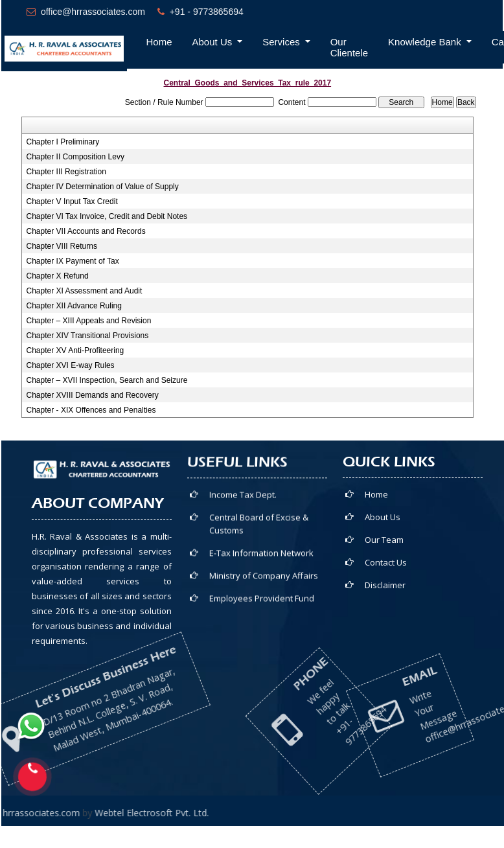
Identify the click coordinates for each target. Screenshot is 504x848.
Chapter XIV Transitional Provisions (88, 336)
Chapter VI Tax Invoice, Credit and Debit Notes (107, 216)
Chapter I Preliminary (63, 142)
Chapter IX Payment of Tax (73, 261)
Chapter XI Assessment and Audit (85, 291)
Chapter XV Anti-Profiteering (75, 350)
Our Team (428, 540)
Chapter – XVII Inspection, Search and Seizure (107, 380)
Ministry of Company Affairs (264, 582)
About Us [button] (214, 42)
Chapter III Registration (66, 172)
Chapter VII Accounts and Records (86, 231)
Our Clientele (349, 47)
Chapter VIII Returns (62, 246)
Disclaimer (429, 585)
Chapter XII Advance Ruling (74, 306)
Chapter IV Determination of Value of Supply (103, 187)
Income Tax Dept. (243, 501)
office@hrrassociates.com (93, 12)
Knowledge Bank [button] (426, 42)
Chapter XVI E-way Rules (71, 365)
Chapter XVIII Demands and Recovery (93, 395)
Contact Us (430, 562)
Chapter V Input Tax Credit (72, 201)
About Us (427, 517)
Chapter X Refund (58, 276)
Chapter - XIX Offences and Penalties (91, 410)
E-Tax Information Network (261, 560)
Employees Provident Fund (262, 605)
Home (159, 42)
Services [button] (282, 42)
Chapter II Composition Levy (75, 157)
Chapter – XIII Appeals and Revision (89, 321)
